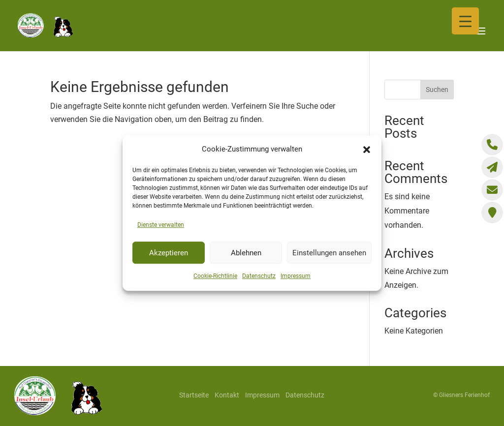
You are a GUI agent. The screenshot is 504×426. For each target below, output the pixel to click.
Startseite (194, 395)
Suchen (437, 90)
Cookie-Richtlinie (215, 276)
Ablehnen (246, 253)
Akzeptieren (169, 253)
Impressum (296, 276)
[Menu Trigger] (465, 21)
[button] (367, 150)
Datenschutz (259, 276)
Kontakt (227, 395)
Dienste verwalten (161, 225)
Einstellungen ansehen (329, 253)
